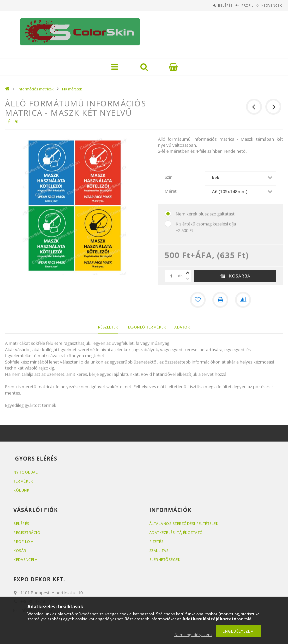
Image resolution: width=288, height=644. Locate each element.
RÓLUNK (21, 490)
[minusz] (188, 279)
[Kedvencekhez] (198, 300)
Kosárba (240, 276)
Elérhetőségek (165, 559)
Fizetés (156, 541)
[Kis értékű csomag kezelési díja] (168, 224)
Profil (236, 5)
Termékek (23, 481)
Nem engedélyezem (193, 634)
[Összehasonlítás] (243, 300)
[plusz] (188, 273)
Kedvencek (268, 5)
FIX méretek (72, 89)
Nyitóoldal (25, 472)
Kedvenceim (25, 559)
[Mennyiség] (171, 276)
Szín (169, 177)
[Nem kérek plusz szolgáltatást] (168, 214)
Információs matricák (36, 89)
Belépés (206, 5)
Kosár (20, 550)
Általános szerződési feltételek (184, 523)
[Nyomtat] (220, 300)
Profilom (23, 541)
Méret (171, 191)
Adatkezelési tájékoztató (176, 532)
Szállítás (159, 550)
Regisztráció (27, 532)
